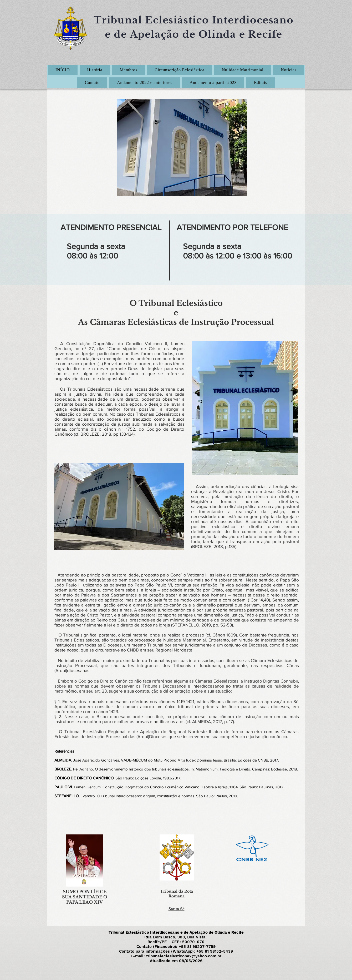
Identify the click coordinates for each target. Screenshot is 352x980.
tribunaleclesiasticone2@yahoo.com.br (184, 956)
